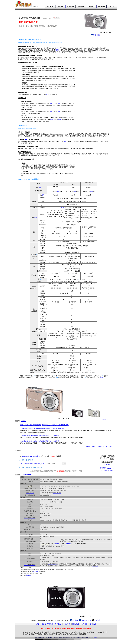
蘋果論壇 (93, 624)
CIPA (26, 107)
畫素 (47, 94)
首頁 (37, 624)
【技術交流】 (62, 429)
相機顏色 (29, 575)
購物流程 (107, 464)
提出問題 (36, 571)
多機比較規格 (27, 475)
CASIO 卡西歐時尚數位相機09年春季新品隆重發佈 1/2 (36, 441)
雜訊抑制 (58, 50)
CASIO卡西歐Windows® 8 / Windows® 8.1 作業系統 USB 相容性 (38, 429)
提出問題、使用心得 (105, 447)
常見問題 (58, 624)
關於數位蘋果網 (47, 624)
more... (53, 456)
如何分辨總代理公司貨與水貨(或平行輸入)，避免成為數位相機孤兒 (44, 425)
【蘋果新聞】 (56, 436)
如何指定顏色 (86, 620)
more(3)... (105, 419)
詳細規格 (95, 35)
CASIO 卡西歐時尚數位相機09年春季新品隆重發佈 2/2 (36, 436)
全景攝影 (68, 544)
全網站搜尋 (91, 447)
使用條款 (94, 638)
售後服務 (85, 624)
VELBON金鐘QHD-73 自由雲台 (30, 456)
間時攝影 (57, 544)
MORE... (24, 421)
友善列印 (96, 620)
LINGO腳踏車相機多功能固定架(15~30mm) (34, 464)
